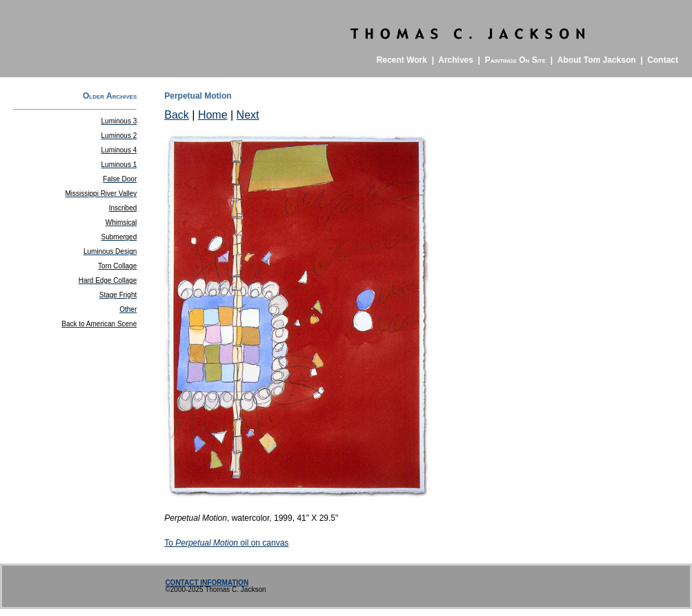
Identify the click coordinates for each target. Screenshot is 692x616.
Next (248, 115)
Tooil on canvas (226, 543)
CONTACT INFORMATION (207, 583)
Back (177, 115)
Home (213, 115)
